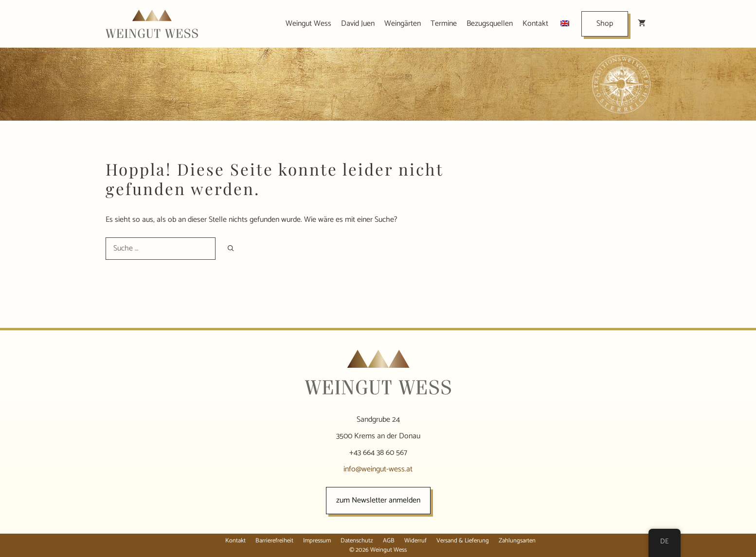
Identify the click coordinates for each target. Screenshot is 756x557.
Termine (444, 24)
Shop (605, 24)
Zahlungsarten (517, 541)
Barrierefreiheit (274, 541)
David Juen (358, 24)
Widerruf (415, 541)
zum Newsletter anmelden (378, 500)
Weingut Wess (308, 24)
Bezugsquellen (490, 24)
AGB (389, 541)
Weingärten (403, 24)
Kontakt (535, 24)
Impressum (317, 541)
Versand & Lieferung (463, 541)
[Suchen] (231, 248)
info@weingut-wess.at (378, 469)
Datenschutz (357, 541)
